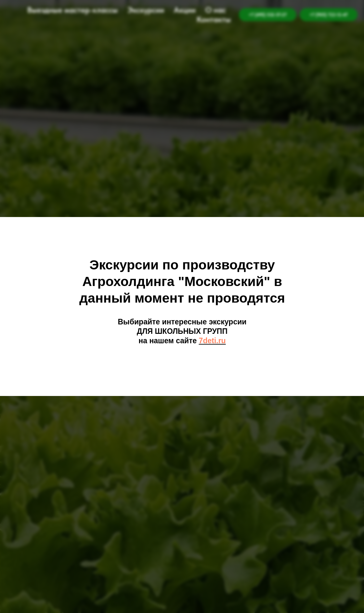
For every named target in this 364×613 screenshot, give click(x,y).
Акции (185, 10)
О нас (216, 10)
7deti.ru (212, 341)
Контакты (214, 19)
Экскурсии (146, 10)
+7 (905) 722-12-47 (329, 15)
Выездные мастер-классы (72, 10)
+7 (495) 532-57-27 (268, 15)
